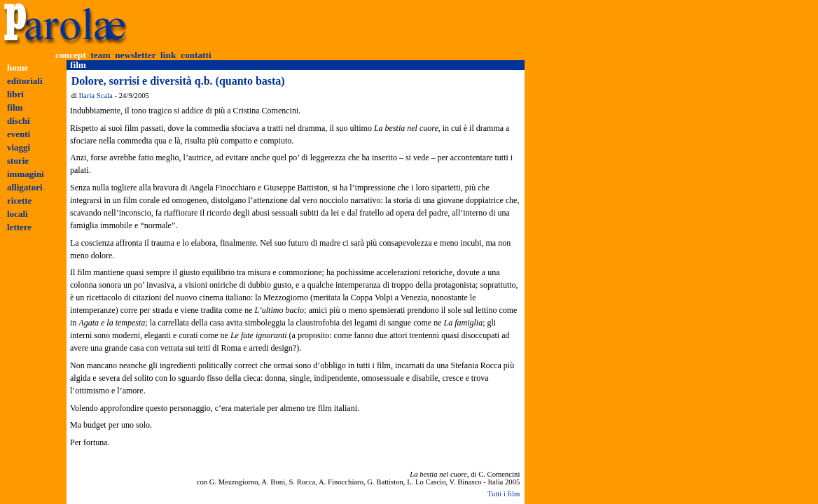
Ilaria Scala (96, 96)
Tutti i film (504, 494)
